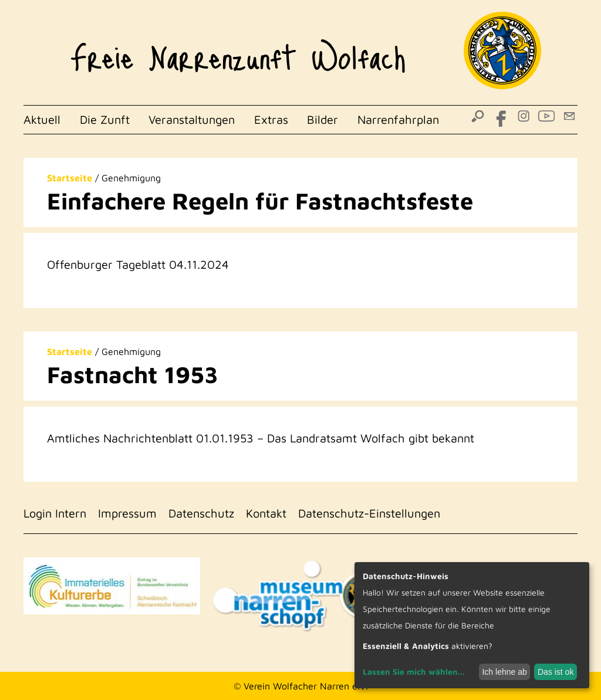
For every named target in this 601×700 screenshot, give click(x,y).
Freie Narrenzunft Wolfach (238, 50)
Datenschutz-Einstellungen (369, 513)
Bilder (323, 119)
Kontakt (266, 513)
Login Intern (55, 513)
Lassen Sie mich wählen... (414, 672)
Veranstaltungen (192, 119)
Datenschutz (201, 513)
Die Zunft (105, 119)
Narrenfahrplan (398, 119)
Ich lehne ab (504, 672)
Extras (271, 119)
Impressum (127, 513)
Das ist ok (556, 672)
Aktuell (42, 119)
